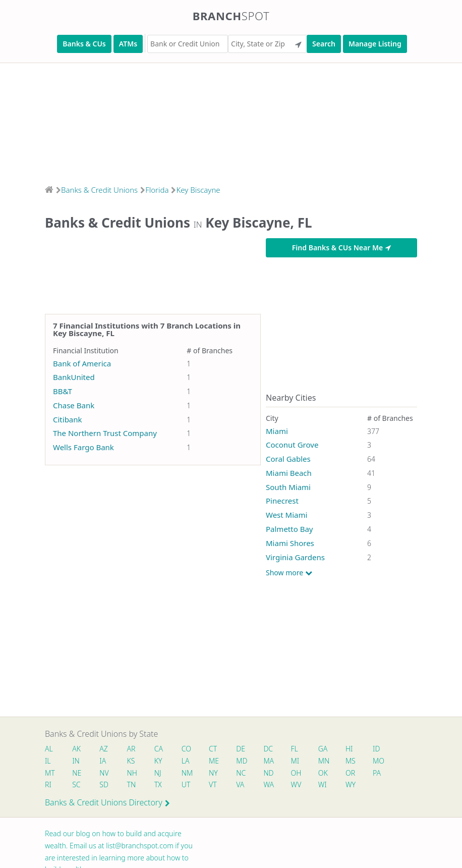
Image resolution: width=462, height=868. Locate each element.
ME (214, 761)
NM (187, 773)
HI (349, 749)
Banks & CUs (84, 44)
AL (49, 749)
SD (104, 784)
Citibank (68, 419)
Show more (289, 573)
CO (186, 749)
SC (76, 784)
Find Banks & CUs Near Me (341, 248)
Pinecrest (282, 501)
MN (323, 761)
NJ (158, 773)
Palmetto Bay (289, 529)
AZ (104, 749)
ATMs (128, 44)
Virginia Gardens (295, 557)
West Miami (286, 515)
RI (48, 784)
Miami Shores (290, 543)
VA (240, 784)
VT (213, 784)
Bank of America (82, 363)
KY (158, 761)
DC (268, 749)
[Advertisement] (231, 121)
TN (132, 784)
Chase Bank (74, 405)
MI (295, 761)
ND (268, 773)
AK (76, 749)
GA (323, 749)
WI (323, 784)
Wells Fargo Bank (83, 447)
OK (323, 773)
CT (213, 749)
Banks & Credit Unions (99, 190)
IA (103, 761)
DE (241, 749)
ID (376, 749)
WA (268, 784)
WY (351, 784)
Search (324, 44)
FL (295, 749)
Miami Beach (289, 473)
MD (241, 761)
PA (377, 773)
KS (131, 761)
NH (132, 773)
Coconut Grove (292, 445)
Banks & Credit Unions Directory (107, 802)
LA (186, 761)
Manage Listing (375, 44)
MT (50, 773)
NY (213, 773)
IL (48, 761)
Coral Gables (288, 459)
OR (350, 773)
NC (241, 773)
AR (131, 749)
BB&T (63, 391)
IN (76, 761)
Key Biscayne (198, 190)
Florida (157, 190)
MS (351, 761)
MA (268, 761)
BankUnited (74, 377)
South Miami (288, 487)
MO (378, 761)
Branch (231, 16)
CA (159, 749)
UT (186, 784)
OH (296, 773)
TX (158, 784)
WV (296, 784)
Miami (277, 431)
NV (104, 773)
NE (77, 773)
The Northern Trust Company (105, 433)
